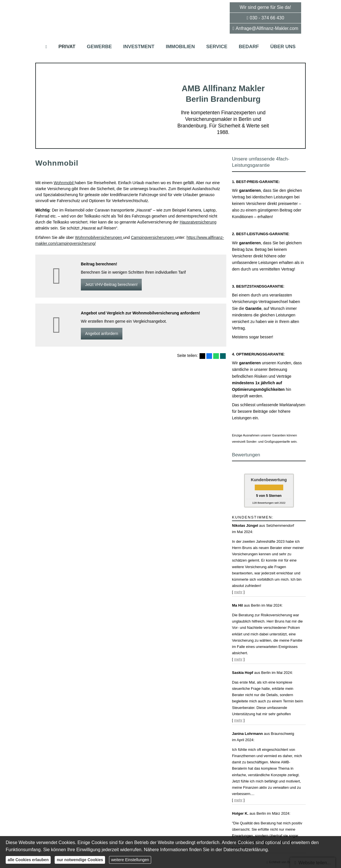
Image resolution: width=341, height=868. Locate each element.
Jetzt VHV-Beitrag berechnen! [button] (111, 284)
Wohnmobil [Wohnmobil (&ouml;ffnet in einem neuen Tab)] (64, 183)
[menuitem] (46, 47)
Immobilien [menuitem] (180, 47)
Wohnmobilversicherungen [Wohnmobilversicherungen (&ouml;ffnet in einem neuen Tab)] (99, 237)
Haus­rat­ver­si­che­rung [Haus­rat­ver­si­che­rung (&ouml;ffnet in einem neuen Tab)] (198, 222)
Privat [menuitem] (67, 47)
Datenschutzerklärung (246, 850)
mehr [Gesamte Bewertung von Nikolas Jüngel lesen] (238, 592)
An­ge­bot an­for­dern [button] (102, 334)
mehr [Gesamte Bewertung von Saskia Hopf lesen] (238, 720)
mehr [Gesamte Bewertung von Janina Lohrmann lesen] (238, 800)
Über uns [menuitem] (283, 47)
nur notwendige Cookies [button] (80, 860)
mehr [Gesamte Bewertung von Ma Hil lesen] (238, 659)
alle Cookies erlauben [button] (28, 860)
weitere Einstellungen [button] (130, 860)
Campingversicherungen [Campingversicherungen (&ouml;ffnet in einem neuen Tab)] (153, 237)
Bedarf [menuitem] (249, 47)
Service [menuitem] (217, 47)
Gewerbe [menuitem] (99, 47)
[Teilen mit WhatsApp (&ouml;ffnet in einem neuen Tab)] (216, 356)
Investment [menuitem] (139, 47)
